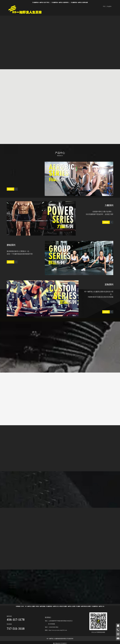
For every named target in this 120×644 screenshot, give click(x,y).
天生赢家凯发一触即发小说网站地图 (79, 2)
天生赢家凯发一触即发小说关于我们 (41, 2)
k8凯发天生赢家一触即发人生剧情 (67, 605)
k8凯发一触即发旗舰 (40, 605)
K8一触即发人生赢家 (30, 605)
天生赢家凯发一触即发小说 (52, 605)
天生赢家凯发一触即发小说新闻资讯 (60, 2)
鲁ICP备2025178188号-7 (60, 642)
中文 (104, 6)
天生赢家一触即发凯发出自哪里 (83, 605)
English (109, 6)
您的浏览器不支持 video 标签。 (60, 39)
